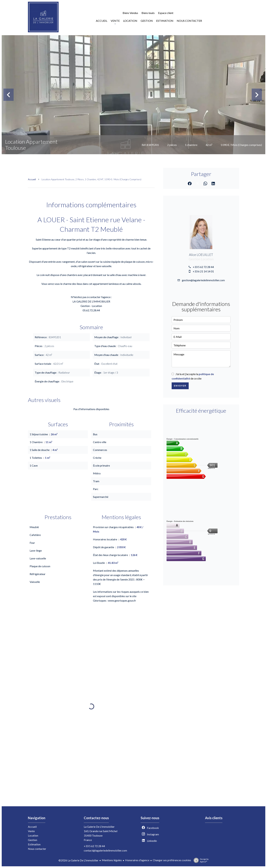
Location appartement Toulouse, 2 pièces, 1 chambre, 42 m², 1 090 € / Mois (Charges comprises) (91, 179)
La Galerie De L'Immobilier (99, 827)
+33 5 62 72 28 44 (203, 267)
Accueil (32, 179)
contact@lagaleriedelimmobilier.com (105, 850)
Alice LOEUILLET (201, 255)
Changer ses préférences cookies (172, 860)
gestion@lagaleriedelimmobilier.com (203, 280)
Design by (200, 860)
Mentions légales (112, 860)
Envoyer (180, 386)
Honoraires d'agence (137, 860)
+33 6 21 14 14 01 (203, 271)
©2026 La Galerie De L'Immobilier (78, 860)
